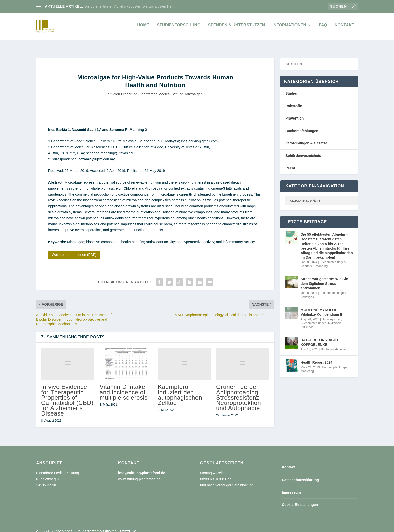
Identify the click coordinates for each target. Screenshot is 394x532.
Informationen (289, 28)
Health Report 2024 (316, 357)
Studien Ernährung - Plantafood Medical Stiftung (146, 89)
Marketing (307, 366)
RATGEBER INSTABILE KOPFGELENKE (320, 337)
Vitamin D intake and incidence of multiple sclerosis (124, 387)
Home (143, 28)
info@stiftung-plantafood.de (142, 467)
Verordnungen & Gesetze (306, 138)
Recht (290, 163)
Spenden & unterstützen (236, 28)
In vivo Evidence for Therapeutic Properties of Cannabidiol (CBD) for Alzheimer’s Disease (67, 395)
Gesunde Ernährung (314, 261)
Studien (292, 88)
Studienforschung (179, 28)
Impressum (291, 487)
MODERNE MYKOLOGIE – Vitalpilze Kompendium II (322, 307)
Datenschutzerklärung (300, 474)
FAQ (323, 28)
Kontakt (344, 28)
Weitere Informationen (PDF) (74, 249)
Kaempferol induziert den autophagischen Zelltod (180, 389)
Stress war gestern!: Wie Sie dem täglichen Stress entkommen (324, 278)
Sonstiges (307, 291)
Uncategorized (332, 314)
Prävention (294, 113)
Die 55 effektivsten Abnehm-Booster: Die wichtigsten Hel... (130, 6)
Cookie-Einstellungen (300, 499)
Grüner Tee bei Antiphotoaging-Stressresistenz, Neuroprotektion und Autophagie (239, 392)
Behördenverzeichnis (303, 150)
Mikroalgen (194, 89)
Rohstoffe (294, 100)
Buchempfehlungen (302, 125)
